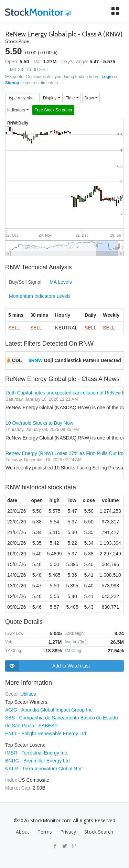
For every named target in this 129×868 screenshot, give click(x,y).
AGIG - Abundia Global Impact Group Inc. (50, 710)
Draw (91, 98)
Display (52, 98)
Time (72, 98)
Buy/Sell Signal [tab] (25, 282)
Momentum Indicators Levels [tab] (40, 296)
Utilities (28, 694)
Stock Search (99, 832)
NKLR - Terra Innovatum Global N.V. (44, 769)
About (23, 832)
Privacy (68, 832)
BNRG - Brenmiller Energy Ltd (37, 761)
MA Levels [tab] (61, 282)
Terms (45, 832)
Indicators (18, 110)
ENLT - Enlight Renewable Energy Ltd (46, 734)
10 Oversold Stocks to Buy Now (39, 423)
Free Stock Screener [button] (53, 110)
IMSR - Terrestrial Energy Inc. (37, 753)
